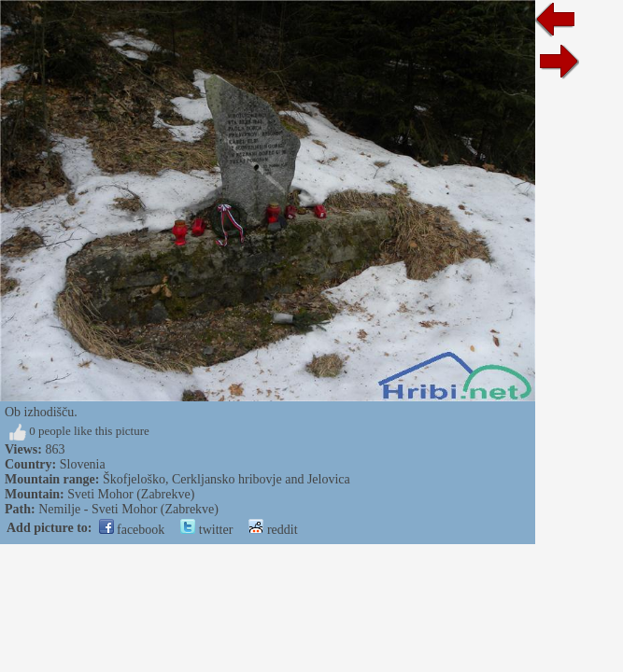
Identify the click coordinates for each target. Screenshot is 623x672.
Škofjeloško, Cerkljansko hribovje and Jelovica (227, 479)
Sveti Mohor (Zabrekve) (131, 494)
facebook (132, 530)
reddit (273, 530)
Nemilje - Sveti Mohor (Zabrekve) (128, 509)
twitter (206, 530)
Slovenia (83, 464)
